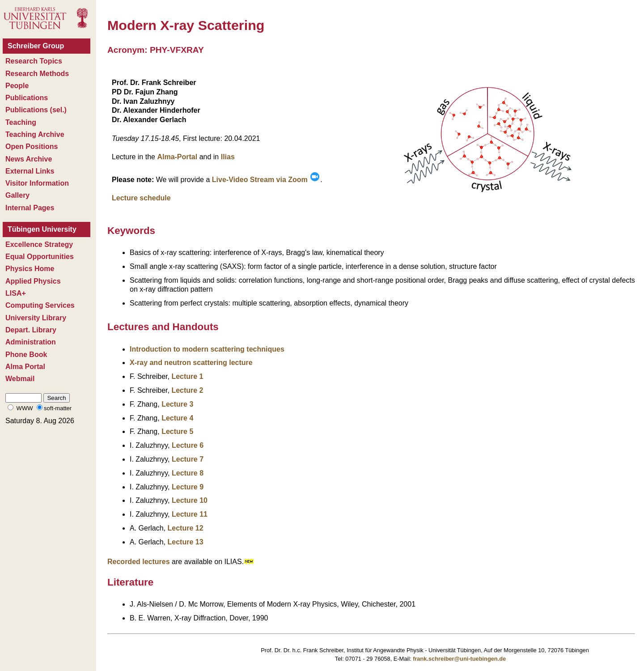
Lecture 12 (185, 528)
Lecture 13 (185, 542)
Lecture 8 (188, 473)
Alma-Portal (177, 157)
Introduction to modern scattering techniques (207, 349)
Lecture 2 (187, 390)
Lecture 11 (190, 514)
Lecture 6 (188, 445)
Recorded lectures (139, 562)
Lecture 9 (188, 487)
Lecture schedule (141, 198)
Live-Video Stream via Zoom (266, 180)
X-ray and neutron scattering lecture (191, 363)
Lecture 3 (177, 404)
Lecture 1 (187, 376)
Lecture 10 (190, 500)
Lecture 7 (188, 459)
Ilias (228, 157)
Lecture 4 (177, 418)
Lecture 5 (177, 431)
